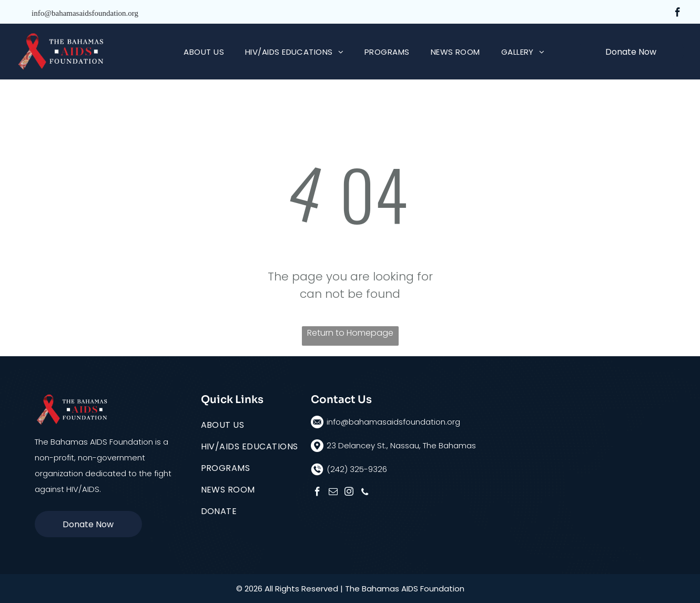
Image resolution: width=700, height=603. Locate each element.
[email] (333, 493)
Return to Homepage (350, 333)
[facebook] (678, 14)
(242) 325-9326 (357, 469)
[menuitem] (204, 52)
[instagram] (349, 493)
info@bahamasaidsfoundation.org (85, 13)
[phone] (365, 493)
